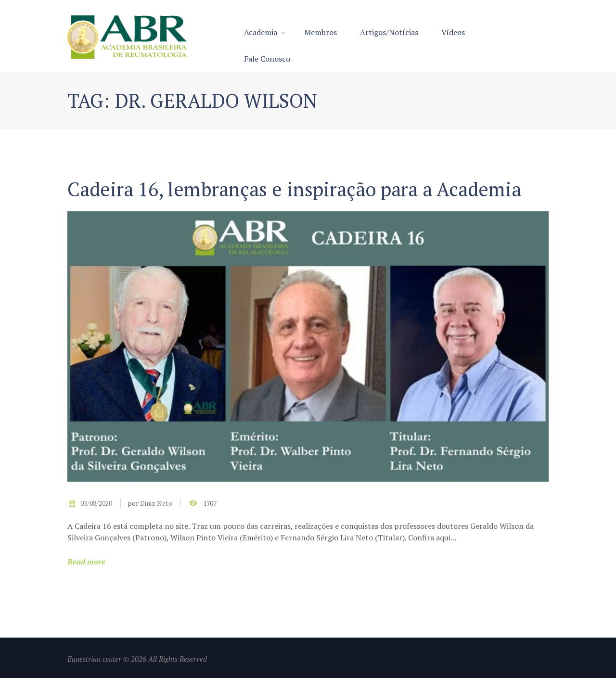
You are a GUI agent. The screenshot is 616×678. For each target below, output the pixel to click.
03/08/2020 (96, 503)
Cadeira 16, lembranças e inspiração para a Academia (294, 189)
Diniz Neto (156, 503)
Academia (261, 32)
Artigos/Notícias (389, 32)
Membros (321, 32)
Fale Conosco (267, 59)
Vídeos (453, 32)
